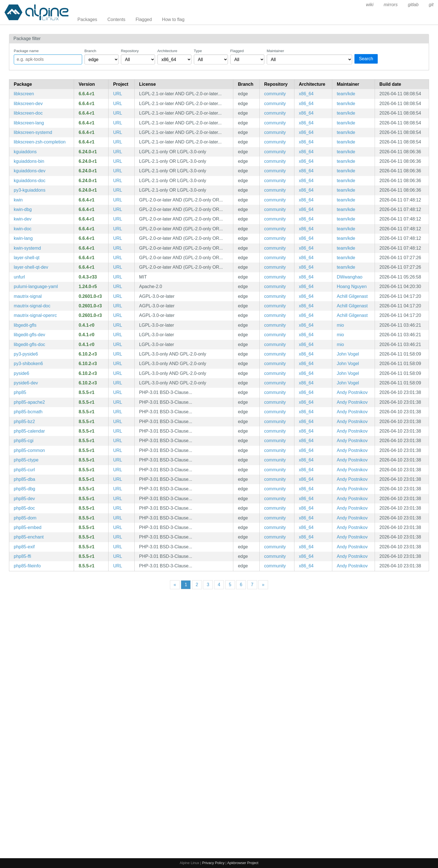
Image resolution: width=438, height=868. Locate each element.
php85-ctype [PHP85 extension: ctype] (26, 460)
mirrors (391, 5)
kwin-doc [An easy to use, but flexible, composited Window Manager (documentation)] (23, 229)
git (431, 5)
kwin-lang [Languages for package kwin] (23, 238)
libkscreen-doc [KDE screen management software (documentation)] (28, 113)
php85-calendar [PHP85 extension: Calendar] (29, 431)
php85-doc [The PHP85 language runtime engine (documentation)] (24, 508)
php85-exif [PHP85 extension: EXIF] (24, 547)
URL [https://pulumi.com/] (117, 286)
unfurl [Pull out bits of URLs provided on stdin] (19, 277)
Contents (116, 19)
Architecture (167, 51)
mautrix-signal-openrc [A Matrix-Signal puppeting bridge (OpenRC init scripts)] (35, 315)
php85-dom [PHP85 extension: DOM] (25, 518)
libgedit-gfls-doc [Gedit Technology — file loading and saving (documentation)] (29, 344)
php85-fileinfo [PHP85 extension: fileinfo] (27, 566)
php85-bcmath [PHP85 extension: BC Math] (28, 412)
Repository (130, 51)
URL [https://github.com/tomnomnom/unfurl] (117, 277)
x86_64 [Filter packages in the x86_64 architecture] (306, 94)
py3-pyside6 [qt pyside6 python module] (26, 354)
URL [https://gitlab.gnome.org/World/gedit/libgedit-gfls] (117, 325)
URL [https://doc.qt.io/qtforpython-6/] (117, 354)
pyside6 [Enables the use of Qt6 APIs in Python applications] (21, 373)
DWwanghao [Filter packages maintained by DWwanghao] (350, 277)
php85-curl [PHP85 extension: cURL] (24, 470)
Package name (26, 51)
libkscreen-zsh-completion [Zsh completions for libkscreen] (40, 142)
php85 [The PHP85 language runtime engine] (20, 392)
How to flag (173, 19)
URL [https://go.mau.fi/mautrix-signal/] (117, 296)
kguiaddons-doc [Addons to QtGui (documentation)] (30, 181)
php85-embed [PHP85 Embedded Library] (28, 527)
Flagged (144, 19)
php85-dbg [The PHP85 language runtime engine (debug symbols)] (25, 489)
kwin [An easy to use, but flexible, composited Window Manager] (18, 200)
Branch (90, 51)
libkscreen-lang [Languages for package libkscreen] (29, 123)
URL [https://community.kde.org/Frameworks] (117, 152)
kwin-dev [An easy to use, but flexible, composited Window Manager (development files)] (23, 219)
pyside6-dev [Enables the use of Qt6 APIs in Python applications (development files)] (26, 383)
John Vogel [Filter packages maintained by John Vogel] (348, 354)
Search (366, 59)
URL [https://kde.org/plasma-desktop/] (117, 94)
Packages (87, 19)
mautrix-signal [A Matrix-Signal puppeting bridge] (28, 296)
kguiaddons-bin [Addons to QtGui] (29, 161)
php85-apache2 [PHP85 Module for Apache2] (29, 402)
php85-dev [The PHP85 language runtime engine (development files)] (24, 499)
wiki (370, 5)
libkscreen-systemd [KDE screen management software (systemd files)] (33, 132)
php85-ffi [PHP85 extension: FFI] (22, 556)
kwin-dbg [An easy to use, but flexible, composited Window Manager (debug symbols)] (23, 209)
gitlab (413, 5)
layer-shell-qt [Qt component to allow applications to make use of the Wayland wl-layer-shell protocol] (27, 258)
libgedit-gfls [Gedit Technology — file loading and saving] (25, 325)
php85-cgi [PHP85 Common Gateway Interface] (24, 441)
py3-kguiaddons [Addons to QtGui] (30, 190)
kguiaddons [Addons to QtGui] (25, 152)
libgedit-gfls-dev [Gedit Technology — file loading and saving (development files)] (29, 335)
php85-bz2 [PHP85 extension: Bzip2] (24, 422)
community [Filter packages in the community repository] (275, 94)
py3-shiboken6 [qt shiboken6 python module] (28, 364)
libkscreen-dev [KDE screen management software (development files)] (28, 104)
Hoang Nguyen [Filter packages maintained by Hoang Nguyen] (352, 286)
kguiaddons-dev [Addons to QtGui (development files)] (30, 171)
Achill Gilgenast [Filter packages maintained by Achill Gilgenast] (352, 296)
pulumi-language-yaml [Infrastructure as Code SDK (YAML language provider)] (36, 286)
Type (198, 51)
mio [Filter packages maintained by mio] (340, 325)
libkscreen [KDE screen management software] (24, 94)
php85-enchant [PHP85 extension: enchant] (29, 537)
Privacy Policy (213, 863)
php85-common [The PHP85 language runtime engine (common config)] (29, 450)
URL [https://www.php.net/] (117, 392)
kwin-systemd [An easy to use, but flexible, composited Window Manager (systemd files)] (27, 248)
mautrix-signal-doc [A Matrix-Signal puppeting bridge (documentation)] (32, 306)
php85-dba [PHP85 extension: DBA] (25, 479)
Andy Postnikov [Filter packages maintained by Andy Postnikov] (352, 392)
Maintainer (275, 51)
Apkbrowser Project (243, 863)
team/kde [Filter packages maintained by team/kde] (346, 94)
